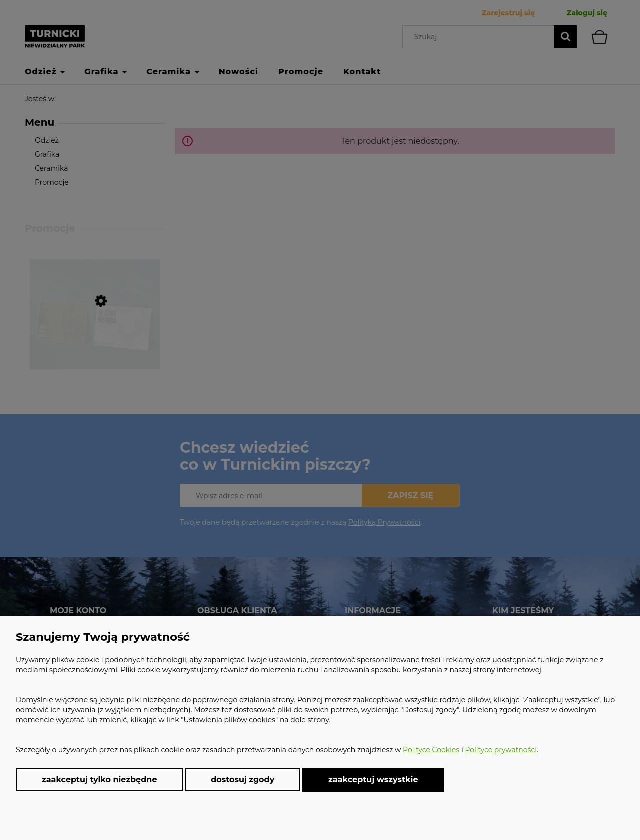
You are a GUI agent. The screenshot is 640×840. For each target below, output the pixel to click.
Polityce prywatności (501, 750)
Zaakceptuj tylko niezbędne (100, 780)
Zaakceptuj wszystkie (373, 779)
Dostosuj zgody (243, 780)
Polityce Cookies (431, 750)
